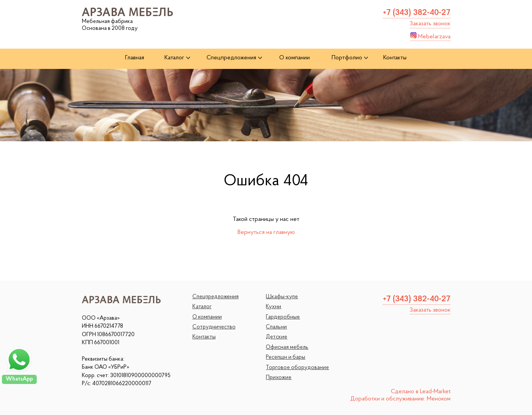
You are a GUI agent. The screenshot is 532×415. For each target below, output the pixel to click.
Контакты (204, 337)
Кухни (273, 307)
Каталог (202, 307)
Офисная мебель (287, 347)
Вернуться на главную (266, 232)
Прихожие (279, 378)
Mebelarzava (430, 36)
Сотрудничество (214, 327)
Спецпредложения (216, 297)
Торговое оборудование (297, 368)
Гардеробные (283, 317)
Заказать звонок (430, 24)
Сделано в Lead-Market (421, 392)
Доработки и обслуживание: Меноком (400, 399)
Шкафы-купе (282, 297)
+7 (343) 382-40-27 (417, 13)
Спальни (276, 327)
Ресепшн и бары (286, 357)
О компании (207, 317)
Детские (277, 337)
